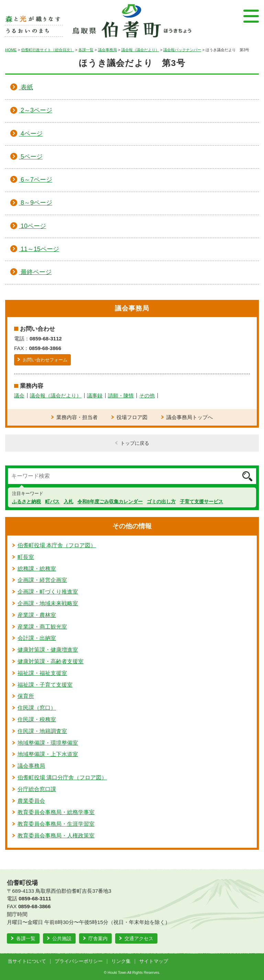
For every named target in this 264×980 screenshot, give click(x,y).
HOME (11, 50)
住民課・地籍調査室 (42, 731)
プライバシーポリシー (79, 961)
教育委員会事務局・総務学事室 (56, 812)
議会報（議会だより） (140, 50)
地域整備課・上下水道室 (48, 754)
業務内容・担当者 (77, 417)
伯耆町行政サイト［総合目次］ (47, 50)
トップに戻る (135, 443)
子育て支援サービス (201, 502)
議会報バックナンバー (182, 50)
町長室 (26, 557)
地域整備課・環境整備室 (48, 743)
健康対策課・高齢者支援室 (51, 661)
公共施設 (62, 938)
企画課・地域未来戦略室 (48, 603)
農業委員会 (31, 801)
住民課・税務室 (37, 719)
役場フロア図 (132, 417)
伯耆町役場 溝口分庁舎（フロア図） (62, 778)
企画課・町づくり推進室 (48, 592)
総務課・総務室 (37, 569)
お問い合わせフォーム (45, 360)
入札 (68, 502)
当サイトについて (27, 961)
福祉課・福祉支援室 (42, 673)
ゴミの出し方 (161, 502)
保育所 (26, 696)
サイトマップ (154, 961)
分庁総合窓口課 (37, 789)
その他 (147, 396)
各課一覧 (86, 50)
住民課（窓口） (37, 708)
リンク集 (121, 961)
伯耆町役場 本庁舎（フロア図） (57, 545)
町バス (52, 502)
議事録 (95, 396)
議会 (19, 396)
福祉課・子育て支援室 (45, 685)
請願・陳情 (121, 396)
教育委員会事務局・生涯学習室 (56, 824)
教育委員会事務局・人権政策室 (56, 836)
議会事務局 (107, 50)
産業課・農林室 (37, 615)
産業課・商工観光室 (42, 627)
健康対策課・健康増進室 (48, 650)
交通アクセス (139, 938)
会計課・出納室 (37, 638)
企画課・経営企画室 (42, 580)
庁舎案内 (98, 938)
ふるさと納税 (26, 502)
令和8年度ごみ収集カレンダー (110, 502)
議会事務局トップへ (190, 417)
